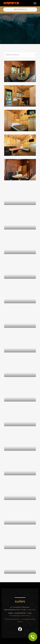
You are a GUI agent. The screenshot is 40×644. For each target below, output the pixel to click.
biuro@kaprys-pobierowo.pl (20, 616)
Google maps (31, 610)
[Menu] (35, 3)
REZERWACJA (20, 10)
